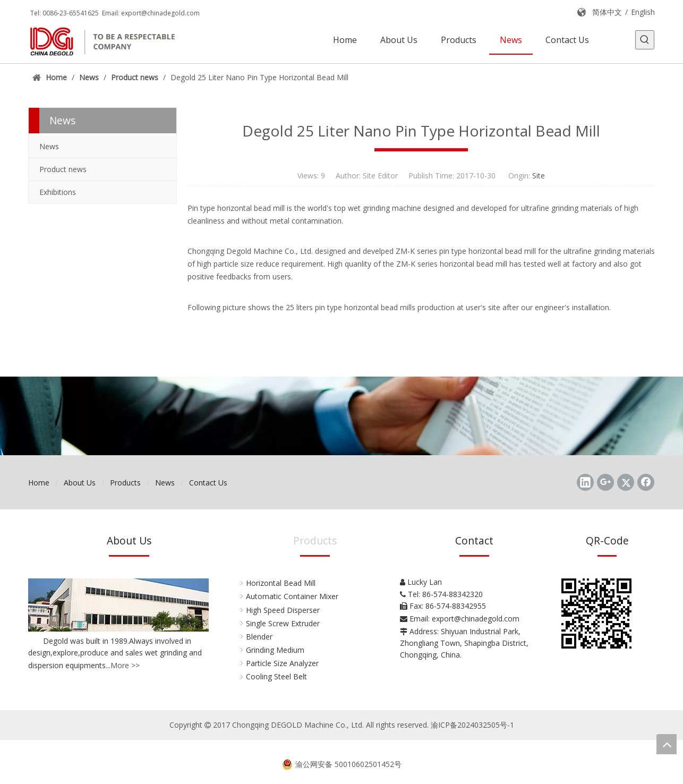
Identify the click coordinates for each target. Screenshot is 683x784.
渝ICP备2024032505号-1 (472, 725)
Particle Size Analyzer (282, 663)
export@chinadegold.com (160, 13)
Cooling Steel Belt (276, 676)
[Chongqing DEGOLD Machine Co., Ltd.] (341, 416)
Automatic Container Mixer (292, 596)
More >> (125, 665)
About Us (80, 483)
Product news (63, 169)
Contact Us (208, 483)
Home (39, 483)
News (49, 146)
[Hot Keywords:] (645, 40)
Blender (259, 637)
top (667, 744)
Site (539, 176)
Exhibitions (58, 192)
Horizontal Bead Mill (281, 583)
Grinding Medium (275, 650)
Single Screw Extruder (283, 623)
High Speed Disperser (283, 610)
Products (125, 483)
